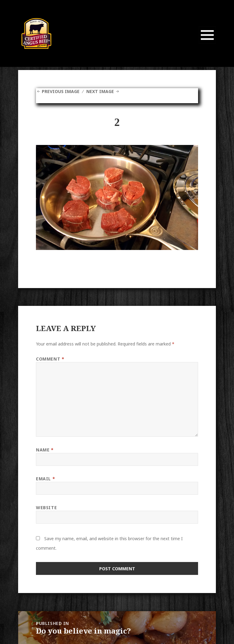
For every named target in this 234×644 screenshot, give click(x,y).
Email (45, 479)
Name (45, 450)
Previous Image (61, 91)
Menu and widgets (207, 43)
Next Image (100, 91)
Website (46, 507)
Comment (50, 359)
